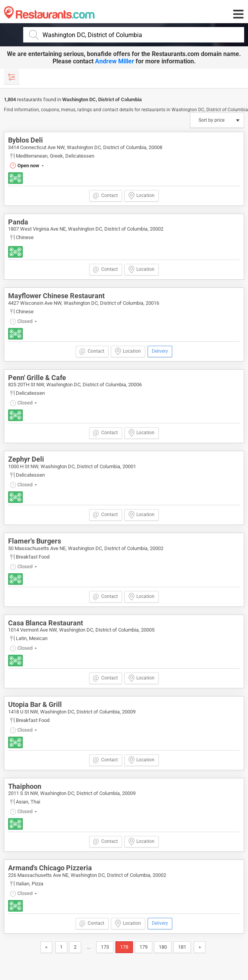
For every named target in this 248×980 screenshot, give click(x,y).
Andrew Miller (115, 61)
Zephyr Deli (26, 459)
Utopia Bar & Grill (35, 704)
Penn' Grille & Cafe (37, 378)
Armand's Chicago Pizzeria (50, 868)
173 (105, 947)
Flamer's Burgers (35, 541)
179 (144, 947)
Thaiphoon (25, 786)
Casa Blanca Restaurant (46, 623)
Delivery (160, 351)
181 (182, 947)
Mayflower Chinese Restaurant (56, 296)
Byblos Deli (25, 140)
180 (163, 947)
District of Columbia (120, 99)
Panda (18, 222)
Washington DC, (80, 99)
